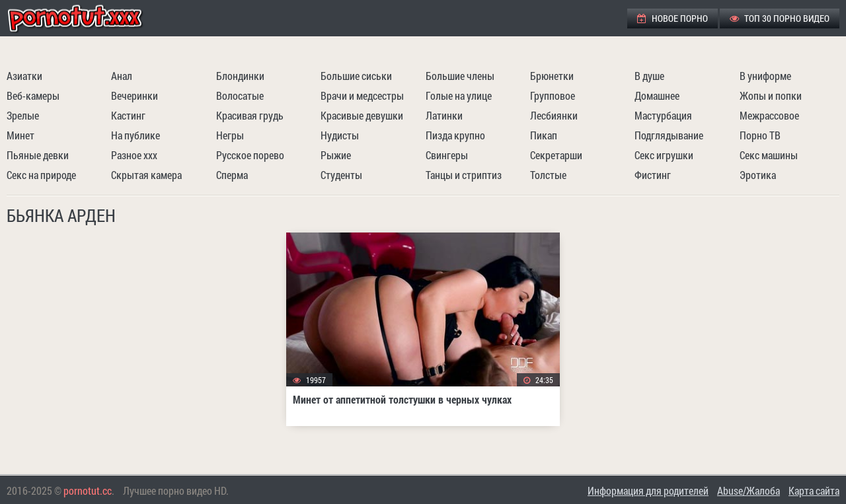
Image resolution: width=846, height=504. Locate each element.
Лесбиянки (554, 115)
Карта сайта (814, 490)
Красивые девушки (362, 115)
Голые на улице (459, 95)
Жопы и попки (771, 95)
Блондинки (240, 76)
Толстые (548, 175)
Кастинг (128, 115)
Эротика (758, 175)
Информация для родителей (648, 490)
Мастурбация (663, 115)
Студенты (341, 175)
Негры (230, 135)
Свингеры (447, 155)
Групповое (553, 95)
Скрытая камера (146, 175)
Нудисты (340, 135)
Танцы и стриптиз (464, 175)
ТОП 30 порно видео (780, 18)
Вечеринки (135, 95)
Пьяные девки (38, 155)
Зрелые (23, 115)
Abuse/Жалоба (749, 490)
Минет (20, 135)
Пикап (544, 135)
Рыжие (336, 155)
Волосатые (240, 95)
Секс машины (769, 155)
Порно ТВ (760, 135)
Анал (122, 76)
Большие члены (460, 76)
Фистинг (653, 175)
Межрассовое (769, 115)
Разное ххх (134, 155)
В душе (649, 76)
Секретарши (556, 155)
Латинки (444, 115)
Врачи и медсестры (362, 95)
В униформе (765, 76)
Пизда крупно (455, 135)
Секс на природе (41, 175)
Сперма (232, 175)
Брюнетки (552, 76)
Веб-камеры (33, 95)
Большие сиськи (356, 76)
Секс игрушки (664, 155)
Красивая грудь (250, 115)
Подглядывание (669, 135)
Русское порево (250, 155)
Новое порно (673, 18)
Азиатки (24, 76)
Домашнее (657, 95)
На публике (135, 135)
